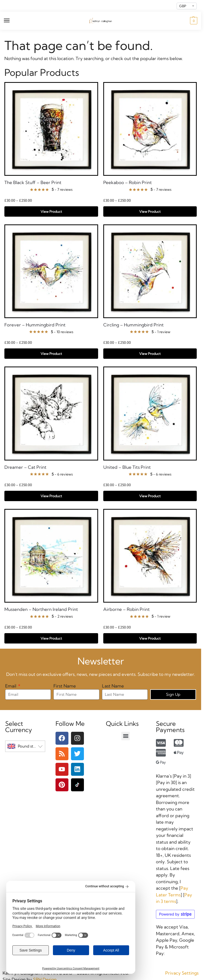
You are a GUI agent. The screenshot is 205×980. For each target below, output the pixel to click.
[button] (193, 21)
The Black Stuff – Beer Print (33, 182)
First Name (65, 686)
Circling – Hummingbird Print (133, 325)
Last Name (113, 686)
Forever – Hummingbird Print (35, 325)
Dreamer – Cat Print (25, 467)
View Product (51, 211)
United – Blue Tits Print (127, 467)
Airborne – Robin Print (127, 609)
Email (11, 686)
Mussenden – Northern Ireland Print (41, 609)
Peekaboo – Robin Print (128, 182)
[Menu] (12, 21)
